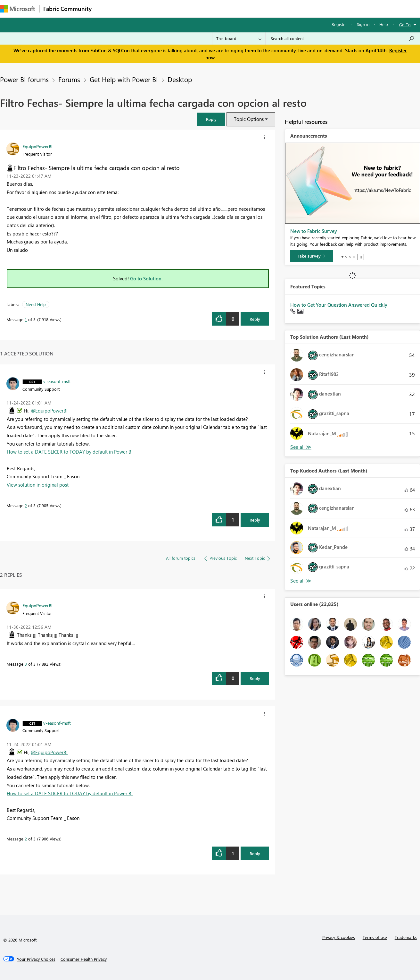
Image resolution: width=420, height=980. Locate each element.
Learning (243, 9)
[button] (211, 119)
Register (339, 24)
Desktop (180, 79)
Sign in (363, 24)
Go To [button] (405, 25)
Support (270, 9)
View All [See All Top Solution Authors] (301, 447)
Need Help (36, 304)
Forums (106, 9)
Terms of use (375, 937)
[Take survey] (312, 256)
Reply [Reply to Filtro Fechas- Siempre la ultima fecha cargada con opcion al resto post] (255, 319)
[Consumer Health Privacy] (84, 959)
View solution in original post (38, 485)
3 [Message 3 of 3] (26, 664)
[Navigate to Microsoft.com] (18, 9)
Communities (189, 9)
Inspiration (134, 9)
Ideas (161, 9)
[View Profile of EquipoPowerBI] (37, 146)
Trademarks (406, 937)
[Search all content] (343, 38)
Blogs (218, 9)
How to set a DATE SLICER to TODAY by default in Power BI (70, 452)
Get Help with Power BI (124, 79)
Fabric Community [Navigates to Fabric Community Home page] (67, 9)
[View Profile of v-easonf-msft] (57, 381)
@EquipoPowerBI (49, 411)
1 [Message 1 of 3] (26, 319)
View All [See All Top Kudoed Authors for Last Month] (301, 581)
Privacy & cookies (339, 937)
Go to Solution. (146, 278)
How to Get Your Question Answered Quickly (339, 305)
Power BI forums (24, 79)
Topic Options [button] (249, 119)
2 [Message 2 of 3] (26, 505)
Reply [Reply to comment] (255, 520)
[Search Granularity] (239, 38)
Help (384, 24)
